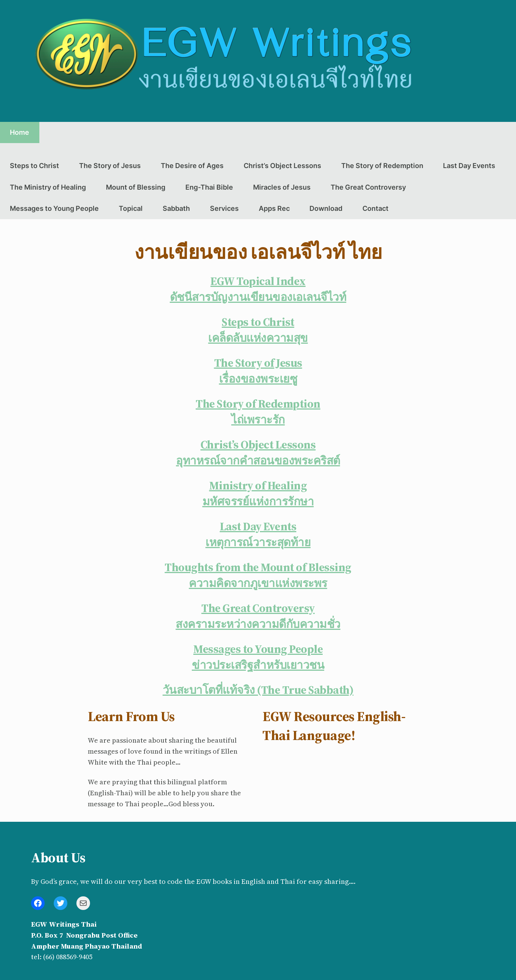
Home (19, 132)
